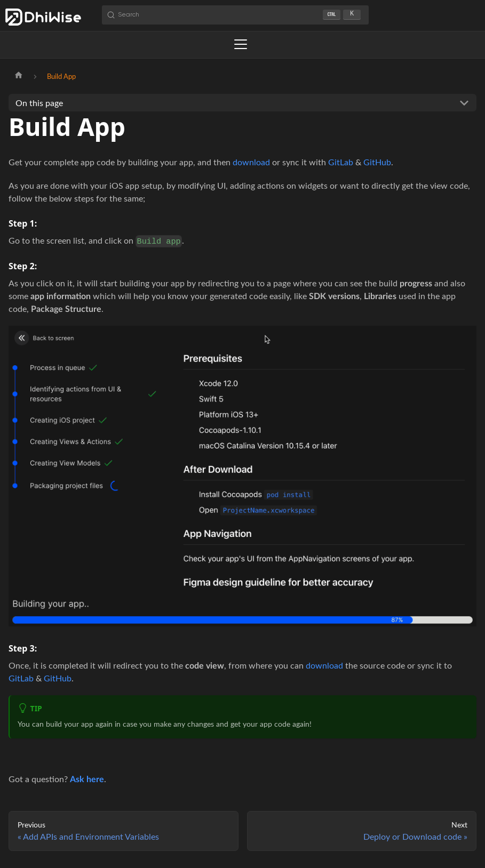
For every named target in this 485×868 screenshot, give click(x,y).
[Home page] (19, 76)
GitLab (341, 162)
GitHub (377, 162)
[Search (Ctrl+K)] (235, 15)
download (251, 162)
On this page (39, 103)
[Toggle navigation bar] (241, 44)
